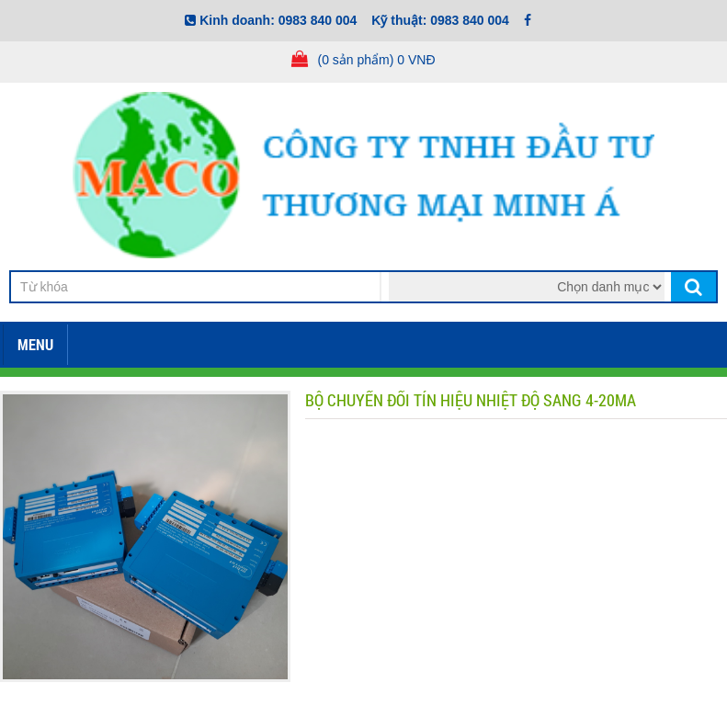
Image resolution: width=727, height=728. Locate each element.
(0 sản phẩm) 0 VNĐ (376, 60)
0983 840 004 (318, 20)
